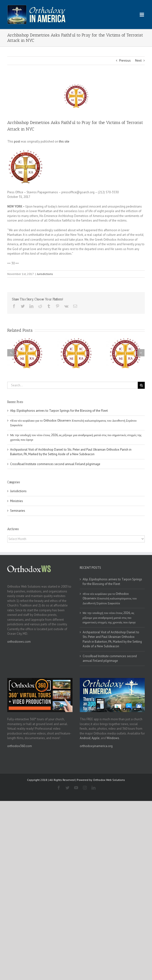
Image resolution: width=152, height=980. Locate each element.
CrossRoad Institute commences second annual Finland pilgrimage (55, 464)
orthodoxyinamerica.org (96, 746)
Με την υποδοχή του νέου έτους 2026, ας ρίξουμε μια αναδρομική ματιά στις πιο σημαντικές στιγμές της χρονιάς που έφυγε (109, 618)
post (17, 141)
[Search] (141, 385)
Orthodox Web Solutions (109, 780)
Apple (96, 738)
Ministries (17, 501)
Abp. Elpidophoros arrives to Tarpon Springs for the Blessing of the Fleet (59, 411)
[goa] (76, 96)
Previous (125, 61)
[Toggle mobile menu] (142, 15)
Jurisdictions (45, 274)
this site (64, 141)
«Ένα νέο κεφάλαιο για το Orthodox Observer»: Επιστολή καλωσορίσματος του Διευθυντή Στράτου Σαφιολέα (110, 598)
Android (85, 738)
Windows (113, 738)
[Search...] (72, 385)
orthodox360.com (20, 746)
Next (138, 61)
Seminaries (18, 511)
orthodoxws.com (19, 642)
